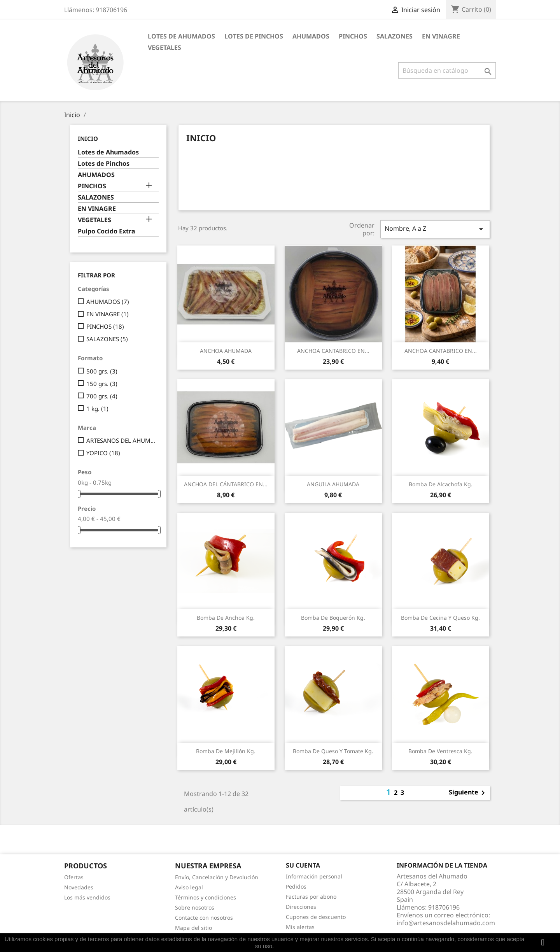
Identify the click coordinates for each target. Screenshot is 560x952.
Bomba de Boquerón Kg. (333, 618)
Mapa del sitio (193, 928)
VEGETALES (164, 47)
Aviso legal (189, 887)
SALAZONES (395, 36)
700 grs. (102, 396)
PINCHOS (353, 36)
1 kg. (97, 409)
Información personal (314, 876)
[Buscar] (447, 70)
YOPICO (103, 453)
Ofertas (74, 877)
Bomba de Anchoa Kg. (226, 618)
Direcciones (301, 907)
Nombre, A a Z (435, 229)
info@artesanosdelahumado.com (446, 923)
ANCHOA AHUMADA (226, 351)
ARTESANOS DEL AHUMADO (121, 440)
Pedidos (296, 886)
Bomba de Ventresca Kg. (440, 751)
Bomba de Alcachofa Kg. (441, 484)
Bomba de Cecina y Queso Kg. (440, 618)
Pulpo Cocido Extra (107, 231)
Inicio (88, 139)
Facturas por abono (311, 897)
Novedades (79, 887)
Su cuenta (303, 865)
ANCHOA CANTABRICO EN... (333, 351)
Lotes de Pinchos (254, 36)
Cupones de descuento (316, 917)
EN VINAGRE (441, 36)
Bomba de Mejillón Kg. (226, 751)
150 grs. (102, 384)
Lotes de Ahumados (181, 36)
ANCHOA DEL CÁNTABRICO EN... (226, 484)
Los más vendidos (87, 897)
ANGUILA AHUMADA (333, 484)
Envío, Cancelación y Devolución (217, 877)
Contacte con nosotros (204, 918)
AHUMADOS (311, 36)
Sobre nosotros (195, 907)
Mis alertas (300, 927)
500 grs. (102, 371)
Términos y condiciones (206, 897)
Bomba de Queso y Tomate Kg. (333, 751)
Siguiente (468, 793)
